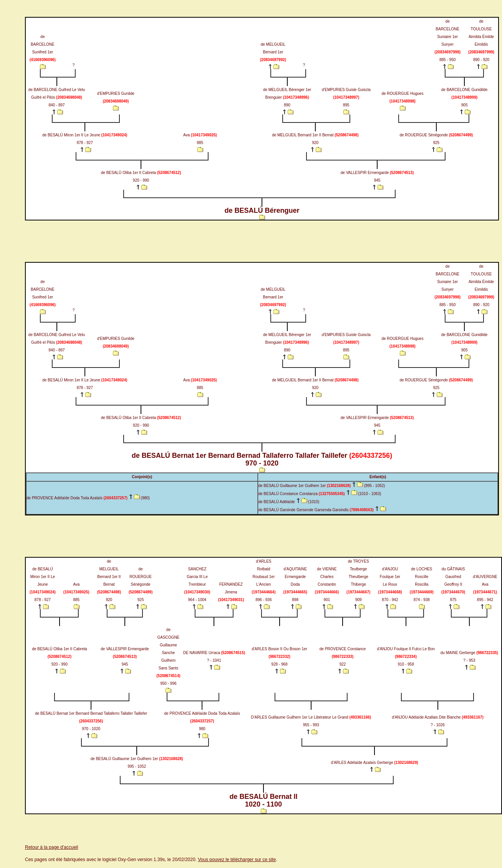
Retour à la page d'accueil (51, 847)
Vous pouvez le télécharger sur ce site (237, 860)
